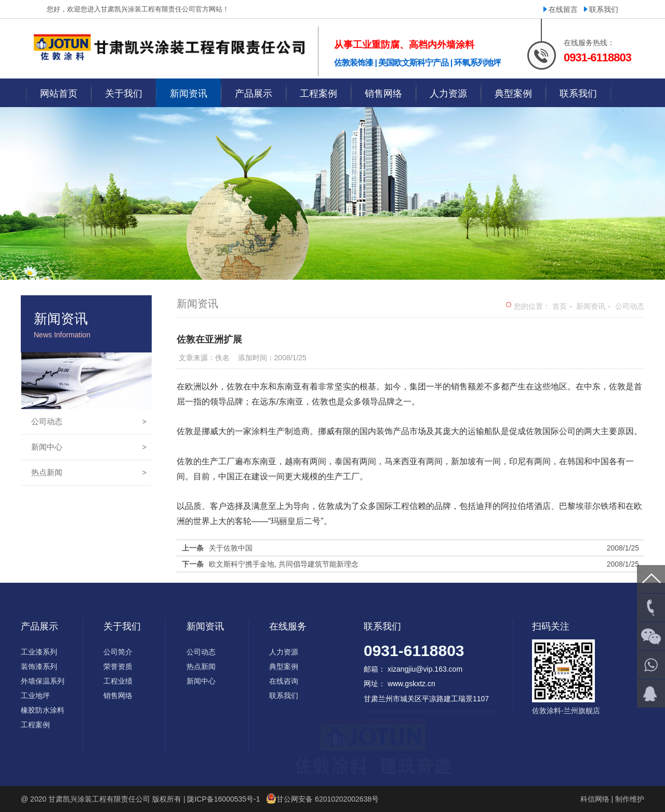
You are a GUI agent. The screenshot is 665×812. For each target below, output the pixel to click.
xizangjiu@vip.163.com (425, 669)
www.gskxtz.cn (411, 684)
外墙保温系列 (43, 681)
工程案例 (35, 725)
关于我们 (122, 626)
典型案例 (284, 666)
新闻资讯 (591, 306)
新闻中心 (89, 447)
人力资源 (284, 652)
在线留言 (563, 9)
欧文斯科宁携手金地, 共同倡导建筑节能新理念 (284, 564)
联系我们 (604, 9)
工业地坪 (35, 696)
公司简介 (118, 652)
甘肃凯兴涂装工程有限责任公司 (99, 799)
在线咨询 (284, 681)
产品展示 (39, 626)
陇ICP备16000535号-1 (223, 799)
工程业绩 (118, 681)
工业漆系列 (39, 652)
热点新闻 (89, 473)
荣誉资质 (118, 666)
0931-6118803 (414, 651)
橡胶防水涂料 (43, 710)
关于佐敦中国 (231, 548)
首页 (560, 306)
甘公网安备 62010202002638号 (328, 799)
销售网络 (118, 696)
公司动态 (89, 422)
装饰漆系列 (39, 666)
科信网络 (595, 799)
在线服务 (288, 626)
